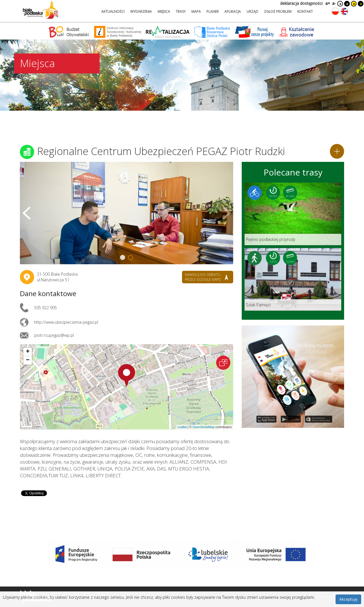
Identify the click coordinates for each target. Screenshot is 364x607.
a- (334, 3)
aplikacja (233, 12)
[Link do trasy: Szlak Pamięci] (293, 279)
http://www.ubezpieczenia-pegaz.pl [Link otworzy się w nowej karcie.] (66, 322)
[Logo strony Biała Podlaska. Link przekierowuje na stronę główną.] (40, 10)
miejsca (164, 12)
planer (213, 12)
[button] (127, 375)
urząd (252, 12)
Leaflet (182, 427)
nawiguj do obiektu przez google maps (203, 277)
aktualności (113, 12)
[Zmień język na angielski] (344, 11)
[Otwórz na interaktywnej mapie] (223, 363)
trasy (181, 12)
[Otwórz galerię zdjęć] (127, 213)
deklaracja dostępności (301, 3)
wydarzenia (141, 12)
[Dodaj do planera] (337, 151)
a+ (327, 3)
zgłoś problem (278, 12)
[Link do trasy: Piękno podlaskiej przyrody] (293, 214)
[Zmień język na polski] (335, 11)
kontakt (305, 12)
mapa (196, 12)
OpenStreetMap (204, 427)
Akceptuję (348, 599)
